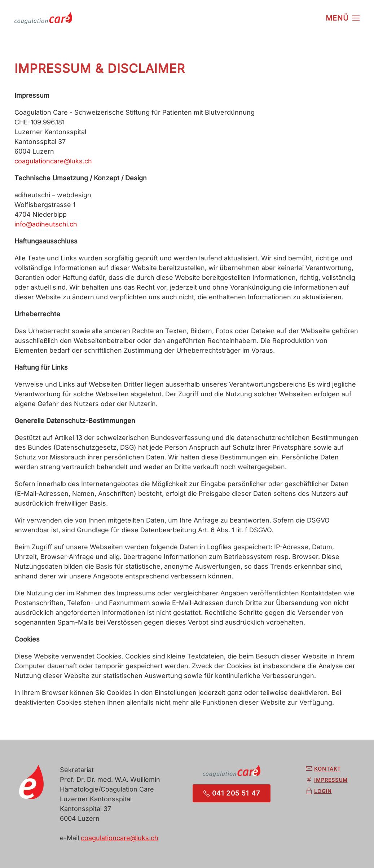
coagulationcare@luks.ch (53, 161)
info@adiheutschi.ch (46, 224)
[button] (343, 18)
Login (319, 791)
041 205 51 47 (232, 793)
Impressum (327, 780)
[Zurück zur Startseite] (43, 18)
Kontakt (323, 769)
